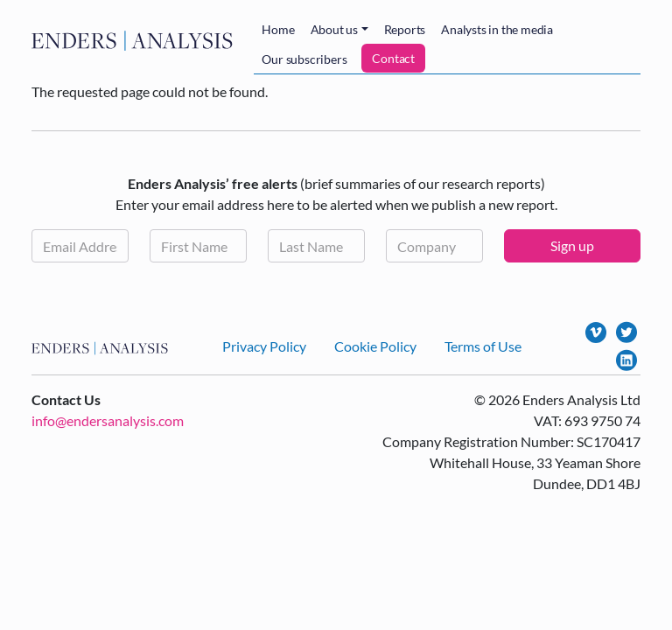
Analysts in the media (497, 29)
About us (334, 29)
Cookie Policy (375, 346)
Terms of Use (483, 346)
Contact (393, 58)
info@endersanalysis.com (108, 420)
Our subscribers (304, 59)
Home (278, 29)
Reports (405, 29)
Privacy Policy (264, 346)
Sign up (572, 245)
